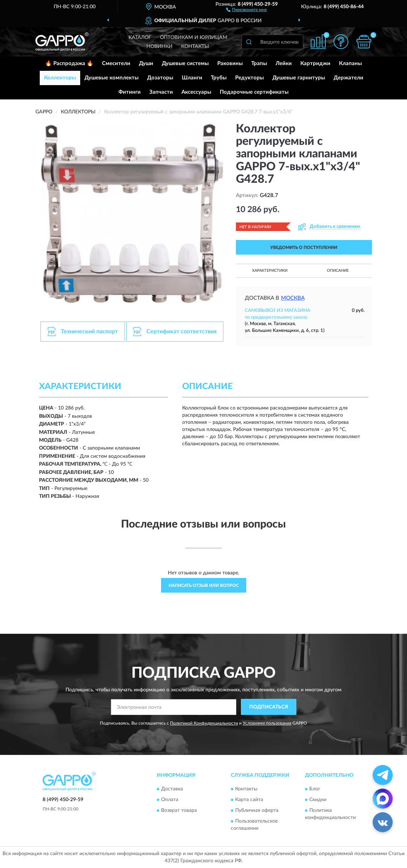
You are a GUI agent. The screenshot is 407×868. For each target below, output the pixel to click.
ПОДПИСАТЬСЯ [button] (269, 707)
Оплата (170, 800)
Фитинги (130, 92)
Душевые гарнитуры (299, 78)
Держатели (348, 78)
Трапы (259, 63)
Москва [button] (293, 298)
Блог (315, 789)
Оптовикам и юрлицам (194, 38)
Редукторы (249, 78)
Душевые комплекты (112, 78)
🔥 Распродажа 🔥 (69, 63)
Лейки (284, 63)
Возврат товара (179, 811)
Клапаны (350, 63)
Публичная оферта (257, 811)
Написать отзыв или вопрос (204, 585)
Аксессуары (196, 92)
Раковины (230, 63)
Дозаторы (160, 78)
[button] (246, 9)
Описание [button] (338, 271)
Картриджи (315, 63)
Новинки (159, 46)
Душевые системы (185, 63)
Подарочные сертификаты (254, 92)
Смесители (116, 63)
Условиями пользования (267, 723)
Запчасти (161, 92)
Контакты (195, 46)
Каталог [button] (140, 38)
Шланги (192, 78)
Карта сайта (249, 800)
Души (146, 63)
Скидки (318, 800)
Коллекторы (60, 78)
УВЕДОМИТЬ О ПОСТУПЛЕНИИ (304, 247)
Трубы (219, 78)
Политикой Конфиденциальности (204, 723)
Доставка (172, 789)
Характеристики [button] (270, 271)
